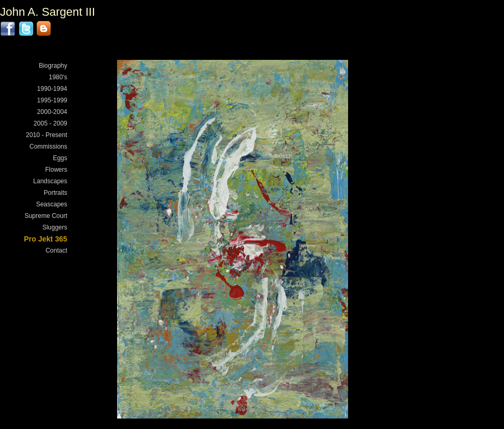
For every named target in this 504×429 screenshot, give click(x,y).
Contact (56, 250)
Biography (53, 66)
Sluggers (55, 227)
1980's (58, 77)
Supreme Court (46, 216)
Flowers (56, 170)
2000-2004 (52, 112)
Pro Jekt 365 (46, 239)
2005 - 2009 (50, 123)
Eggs (60, 158)
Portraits (55, 193)
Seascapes (52, 204)
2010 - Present (46, 135)
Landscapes (50, 181)
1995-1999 (52, 100)
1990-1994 (52, 89)
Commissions (48, 147)
